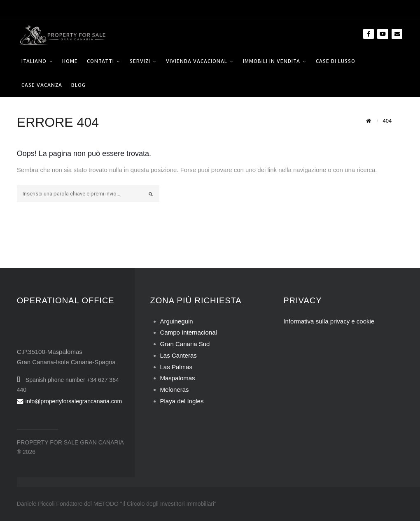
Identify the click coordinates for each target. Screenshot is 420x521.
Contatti (100, 61)
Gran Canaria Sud (185, 344)
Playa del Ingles (182, 401)
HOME (70, 61)
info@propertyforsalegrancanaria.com (69, 401)
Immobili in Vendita (272, 61)
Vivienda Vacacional (197, 61)
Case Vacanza (42, 85)
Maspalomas (178, 378)
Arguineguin (177, 321)
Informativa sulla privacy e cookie (329, 321)
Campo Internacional (189, 332)
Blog (78, 85)
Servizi (140, 61)
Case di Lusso (336, 61)
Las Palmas (176, 367)
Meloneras (175, 390)
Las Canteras (178, 355)
